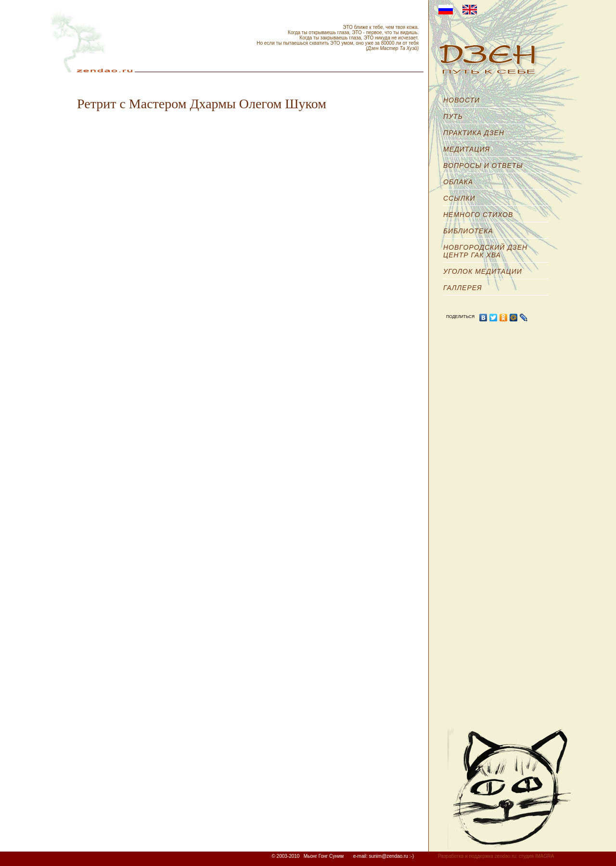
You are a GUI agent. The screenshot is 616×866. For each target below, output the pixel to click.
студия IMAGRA (536, 856)
